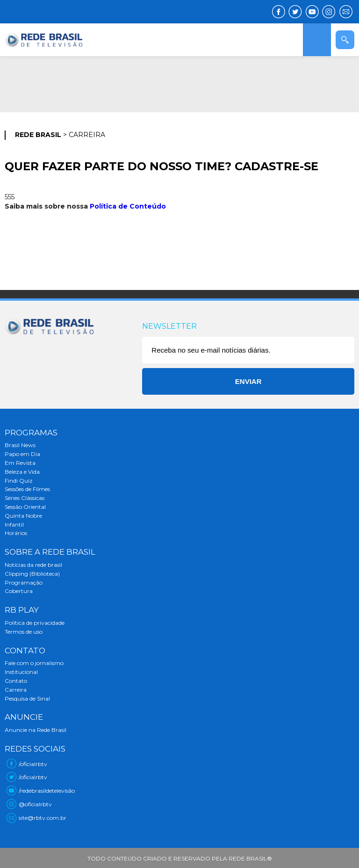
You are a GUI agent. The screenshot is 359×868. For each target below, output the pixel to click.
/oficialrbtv (33, 764)
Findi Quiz (19, 481)
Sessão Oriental (25, 507)
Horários (16, 533)
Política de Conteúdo (128, 206)
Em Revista (20, 463)
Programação (24, 582)
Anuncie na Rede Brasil (36, 730)
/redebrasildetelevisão (47, 791)
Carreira (16, 690)
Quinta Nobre (23, 516)
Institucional (21, 672)
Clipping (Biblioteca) (32, 574)
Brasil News (20, 445)
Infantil (14, 524)
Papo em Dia (22, 454)
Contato (16, 681)
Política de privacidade (35, 623)
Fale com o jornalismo (34, 663)
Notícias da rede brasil (33, 565)
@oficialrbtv (35, 804)
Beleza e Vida (22, 472)
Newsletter (169, 326)
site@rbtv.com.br (43, 818)
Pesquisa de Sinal (27, 698)
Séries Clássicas (25, 498)
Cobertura (19, 591)
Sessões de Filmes (27, 489)
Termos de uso (24, 632)
